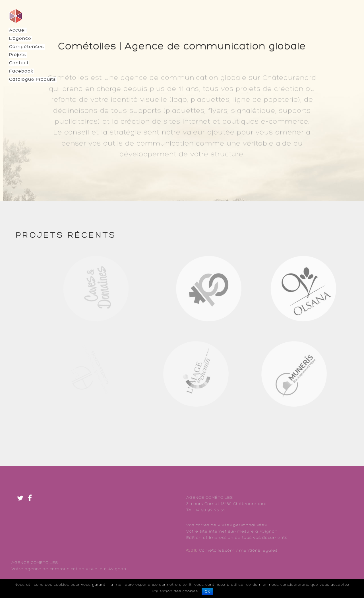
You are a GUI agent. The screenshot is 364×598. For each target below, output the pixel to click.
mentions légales (258, 551)
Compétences (27, 47)
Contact (19, 63)
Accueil (18, 30)
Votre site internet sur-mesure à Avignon (232, 532)
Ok (207, 591)
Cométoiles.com (217, 551)
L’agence (20, 39)
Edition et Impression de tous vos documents (237, 538)
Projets (18, 55)
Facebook (21, 71)
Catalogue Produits (33, 80)
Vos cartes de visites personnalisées (227, 525)
